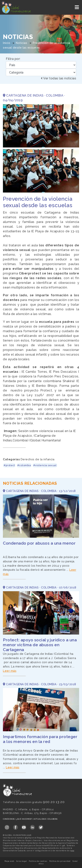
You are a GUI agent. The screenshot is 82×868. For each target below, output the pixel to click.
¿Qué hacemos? (24, 819)
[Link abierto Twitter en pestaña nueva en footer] (41, 826)
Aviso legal (22, 861)
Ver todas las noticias (59, 78)
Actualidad (40, 819)
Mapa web (9, 861)
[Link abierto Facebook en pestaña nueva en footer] (15, 826)
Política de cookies (38, 861)
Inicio (7, 43)
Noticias (21, 43)
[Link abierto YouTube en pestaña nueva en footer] (24, 826)
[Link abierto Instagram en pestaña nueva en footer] (7, 826)
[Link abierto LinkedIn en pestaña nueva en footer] (32, 826)
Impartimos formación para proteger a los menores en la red (40, 739)
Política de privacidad (60, 861)
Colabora (53, 819)
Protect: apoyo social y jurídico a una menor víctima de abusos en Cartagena (40, 645)
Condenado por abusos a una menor (39, 543)
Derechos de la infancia (38, 459)
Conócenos (9, 819)
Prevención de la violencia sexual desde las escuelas (38, 202)
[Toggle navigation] (77, 7)
